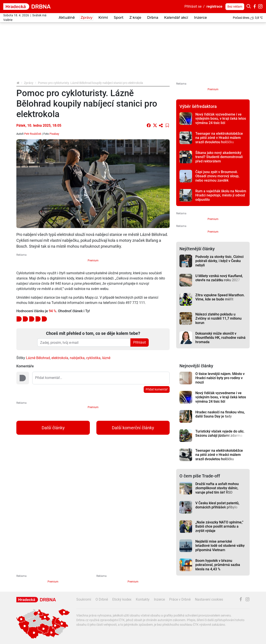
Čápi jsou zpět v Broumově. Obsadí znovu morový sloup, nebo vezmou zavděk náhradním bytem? (217, 178)
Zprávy (29, 83)
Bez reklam (235, 7)
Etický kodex (122, 599)
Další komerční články (133, 428)
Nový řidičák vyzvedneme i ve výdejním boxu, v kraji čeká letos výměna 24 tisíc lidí (221, 119)
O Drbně (102, 599)
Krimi (103, 18)
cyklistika (93, 358)
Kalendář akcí (176, 18)
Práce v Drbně (180, 599)
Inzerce (200, 18)
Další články (53, 428)
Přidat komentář (157, 389)
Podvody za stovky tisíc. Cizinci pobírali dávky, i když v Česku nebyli (219, 261)
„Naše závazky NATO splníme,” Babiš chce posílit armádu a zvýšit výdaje (219, 526)
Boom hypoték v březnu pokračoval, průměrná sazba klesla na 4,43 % (218, 565)
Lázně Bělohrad (38, 358)
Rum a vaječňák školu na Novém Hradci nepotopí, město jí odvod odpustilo (221, 195)
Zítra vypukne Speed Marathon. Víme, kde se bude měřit (220, 297)
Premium (93, 261)
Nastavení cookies (209, 599)
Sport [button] (119, 18)
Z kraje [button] (135, 18)
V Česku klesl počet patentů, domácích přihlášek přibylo (217, 505)
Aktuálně (67, 18)
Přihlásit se (193, 6)
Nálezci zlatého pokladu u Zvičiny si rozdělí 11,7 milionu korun (218, 319)
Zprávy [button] (87, 18)
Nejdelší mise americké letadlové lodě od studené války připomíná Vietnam (220, 546)
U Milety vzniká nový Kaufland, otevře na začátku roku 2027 (219, 278)
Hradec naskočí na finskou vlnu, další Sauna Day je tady (220, 414)
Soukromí (84, 599)
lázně (106, 358)
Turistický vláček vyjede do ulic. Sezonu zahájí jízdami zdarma (220, 433)
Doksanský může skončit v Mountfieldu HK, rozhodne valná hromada (220, 338)
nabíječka (77, 358)
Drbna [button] (153, 18)
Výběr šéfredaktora (198, 106)
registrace (214, 6)
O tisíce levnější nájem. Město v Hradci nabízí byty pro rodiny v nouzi (220, 378)
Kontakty (143, 599)
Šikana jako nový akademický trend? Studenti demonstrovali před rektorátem (219, 157)
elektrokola (60, 358)
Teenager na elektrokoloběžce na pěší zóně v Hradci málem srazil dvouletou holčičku (219, 138)
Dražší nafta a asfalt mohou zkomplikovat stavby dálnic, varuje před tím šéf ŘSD (217, 488)
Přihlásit (140, 342)
